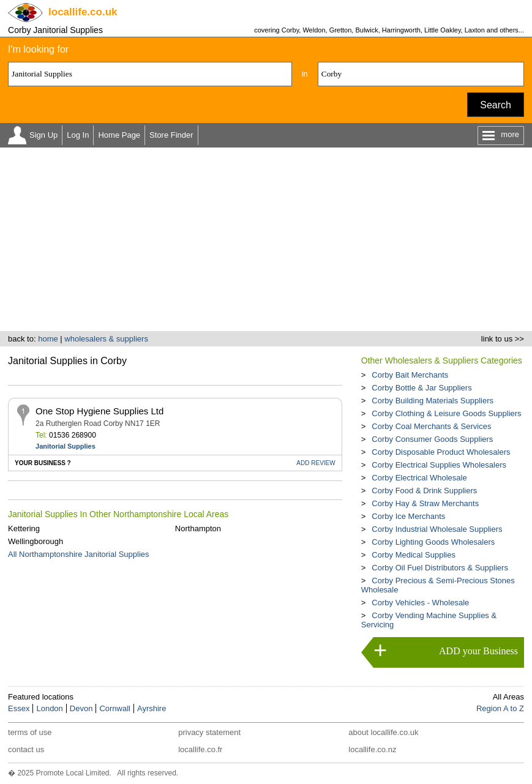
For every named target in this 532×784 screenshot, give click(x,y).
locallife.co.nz (372, 749)
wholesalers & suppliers (106, 339)
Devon (81, 708)
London (49, 708)
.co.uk (83, 12)
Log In (78, 135)
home (48, 339)
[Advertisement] (266, 239)
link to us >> (503, 339)
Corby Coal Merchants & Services (431, 426)
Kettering (24, 528)
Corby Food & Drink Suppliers (424, 491)
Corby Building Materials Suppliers (433, 401)
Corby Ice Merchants (408, 516)
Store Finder (171, 135)
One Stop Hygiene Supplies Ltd (99, 411)
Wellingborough (36, 541)
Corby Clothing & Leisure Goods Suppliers (446, 413)
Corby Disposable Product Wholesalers (441, 452)
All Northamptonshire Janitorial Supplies (79, 554)
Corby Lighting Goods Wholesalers (433, 542)
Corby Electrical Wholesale (419, 478)
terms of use (30, 732)
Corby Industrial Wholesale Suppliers (437, 529)
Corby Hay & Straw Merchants (425, 503)
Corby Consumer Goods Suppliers (432, 439)
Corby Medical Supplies (414, 555)
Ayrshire (152, 708)
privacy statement (209, 732)
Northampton (198, 528)
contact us (26, 749)
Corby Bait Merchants (410, 375)
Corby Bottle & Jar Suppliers (421, 388)
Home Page (119, 135)
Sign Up (43, 135)
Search (496, 105)
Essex (19, 708)
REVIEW (316, 463)
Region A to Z (500, 708)
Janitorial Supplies (66, 446)
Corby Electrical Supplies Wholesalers (439, 465)
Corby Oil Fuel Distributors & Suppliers (440, 568)
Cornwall (115, 708)
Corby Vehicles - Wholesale (420, 603)
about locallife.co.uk (383, 732)
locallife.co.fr (200, 749)
